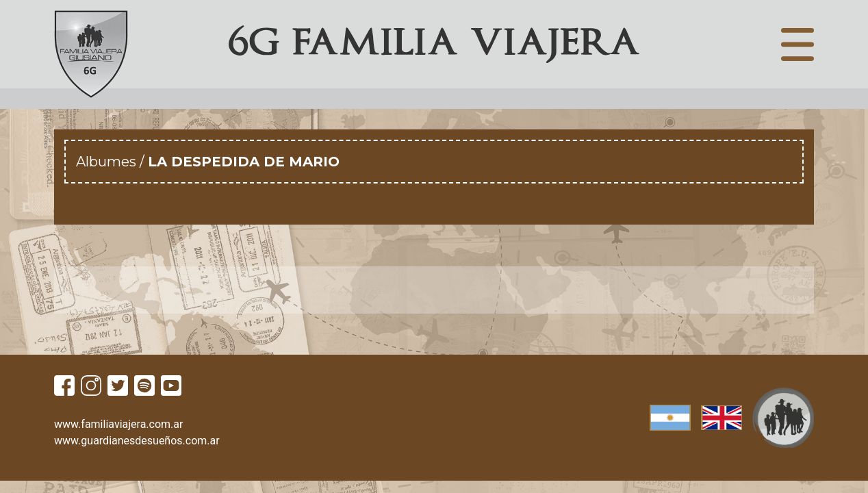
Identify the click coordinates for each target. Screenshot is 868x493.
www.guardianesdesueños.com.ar (137, 441)
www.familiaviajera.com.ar (118, 424)
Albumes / (112, 162)
